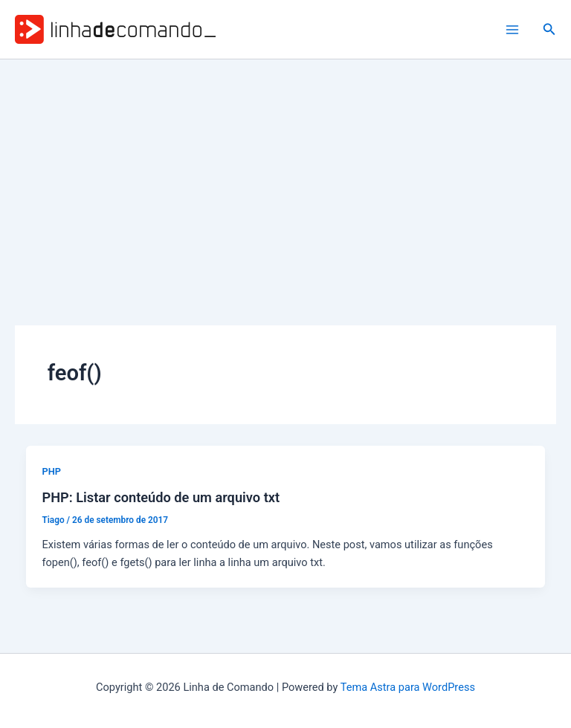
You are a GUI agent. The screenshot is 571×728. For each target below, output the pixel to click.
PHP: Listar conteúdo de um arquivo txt (161, 497)
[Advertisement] (285, 171)
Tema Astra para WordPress (408, 687)
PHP (51, 471)
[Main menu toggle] (512, 30)
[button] (549, 29)
